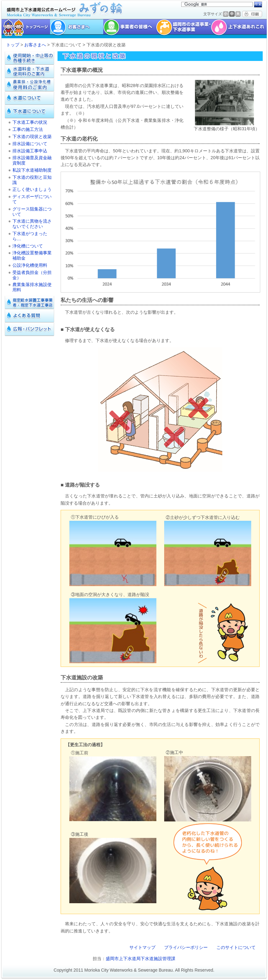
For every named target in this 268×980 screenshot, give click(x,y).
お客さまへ (35, 45)
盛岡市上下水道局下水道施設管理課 (141, 959)
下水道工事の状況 (30, 122)
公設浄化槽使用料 (30, 265)
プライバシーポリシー (186, 947)
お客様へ (77, 29)
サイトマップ (142, 947)
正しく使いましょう (32, 189)
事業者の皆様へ (130, 29)
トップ (13, 45)
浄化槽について (28, 246)
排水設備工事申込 (30, 151)
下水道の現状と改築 (32, 136)
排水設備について (30, 144)
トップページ (25, 29)
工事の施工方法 (28, 129)
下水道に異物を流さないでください (32, 224)
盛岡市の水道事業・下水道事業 (184, 29)
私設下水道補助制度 (32, 170)
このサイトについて (236, 947)
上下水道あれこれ (240, 29)
